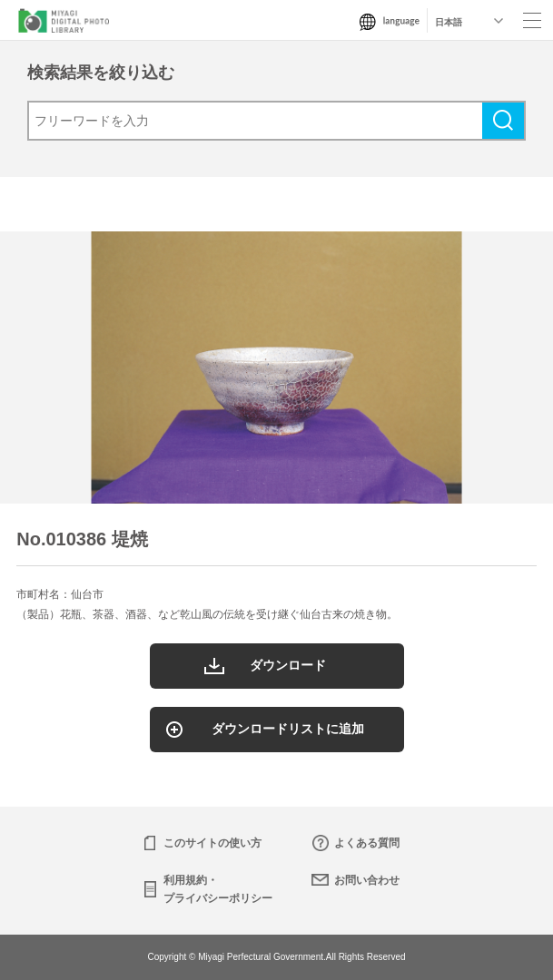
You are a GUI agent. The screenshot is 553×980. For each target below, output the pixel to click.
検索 (503, 121)
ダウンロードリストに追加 (288, 729)
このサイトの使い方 (212, 843)
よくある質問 (367, 843)
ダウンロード (288, 665)
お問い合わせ (367, 880)
